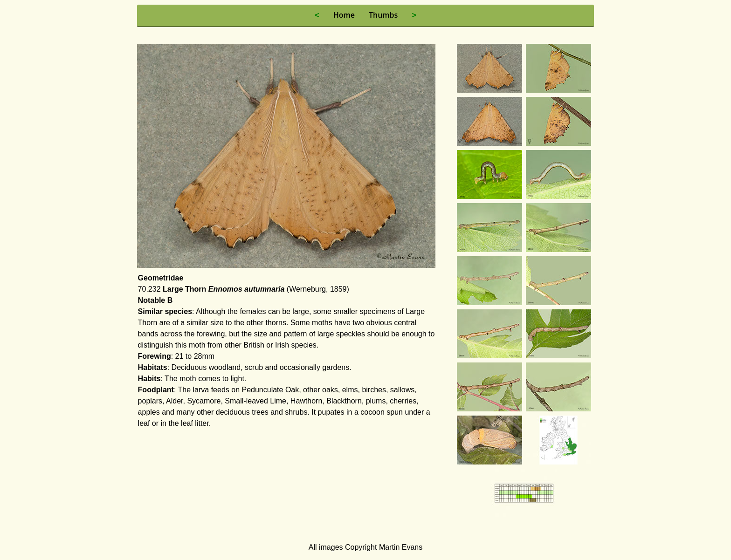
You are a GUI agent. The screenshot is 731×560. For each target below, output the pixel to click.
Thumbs (383, 15)
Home (344, 15)
